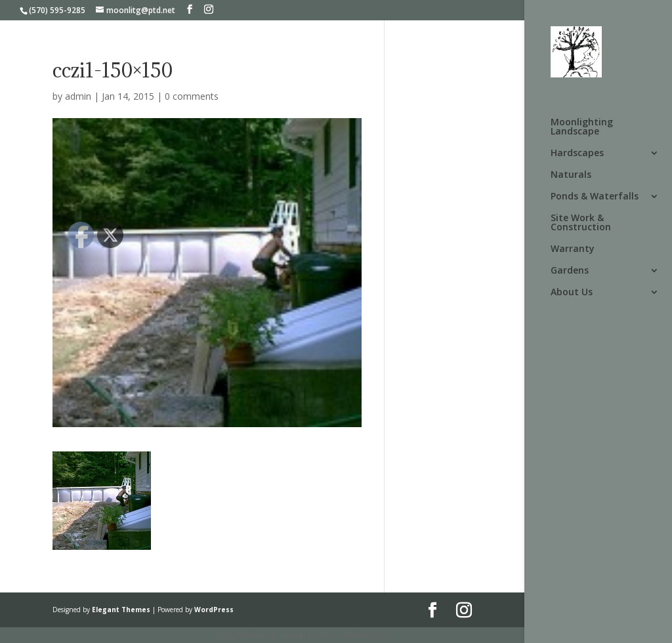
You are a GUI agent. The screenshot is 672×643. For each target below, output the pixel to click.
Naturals (571, 175)
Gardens (570, 271)
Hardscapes (577, 154)
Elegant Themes (121, 610)
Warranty (573, 249)
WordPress (214, 610)
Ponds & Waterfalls (595, 197)
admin (78, 96)
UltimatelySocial (425, 635)
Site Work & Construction (581, 223)
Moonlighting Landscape (582, 127)
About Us (572, 293)
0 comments (192, 96)
